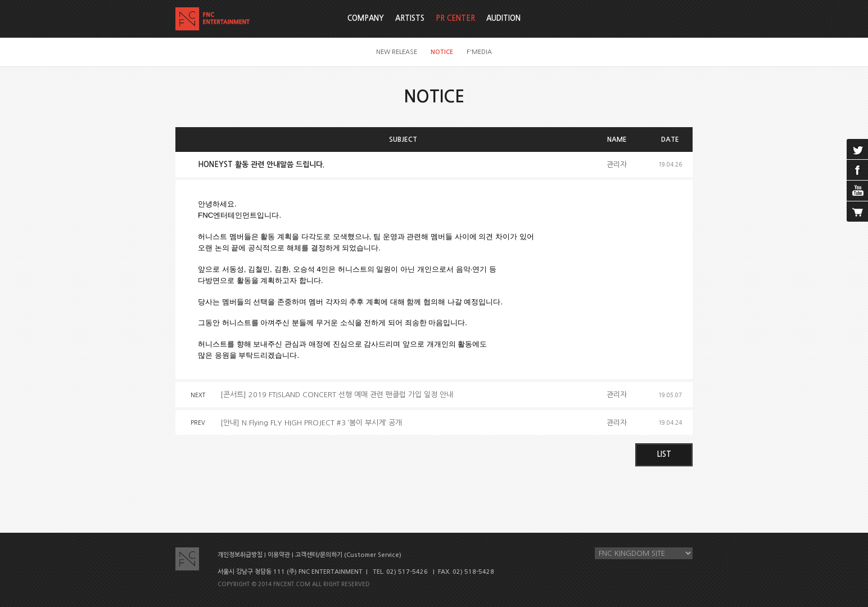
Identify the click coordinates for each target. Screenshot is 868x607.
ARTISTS (410, 18)
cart (857, 212)
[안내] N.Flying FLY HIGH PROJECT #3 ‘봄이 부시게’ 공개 (311, 423)
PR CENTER (455, 18)
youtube (857, 191)
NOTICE (442, 52)
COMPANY (366, 18)
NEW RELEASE (397, 52)
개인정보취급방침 (240, 555)
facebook (857, 170)
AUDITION (503, 18)
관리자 (617, 165)
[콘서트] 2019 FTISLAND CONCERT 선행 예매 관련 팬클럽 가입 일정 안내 (337, 395)
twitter (857, 149)
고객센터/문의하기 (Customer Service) (348, 555)
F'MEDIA (479, 52)
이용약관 (279, 555)
